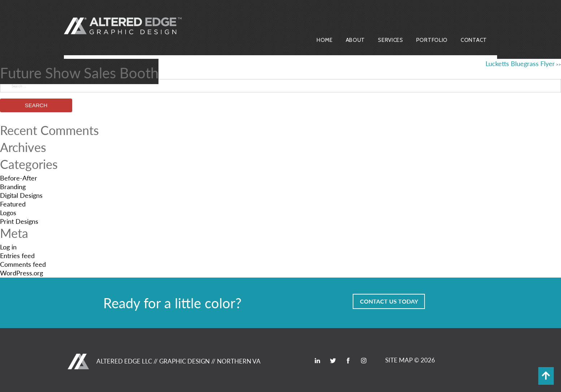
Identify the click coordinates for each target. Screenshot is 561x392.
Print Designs (19, 221)
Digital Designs (21, 195)
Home (325, 40)
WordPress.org (21, 273)
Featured (13, 204)
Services (391, 40)
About (356, 40)
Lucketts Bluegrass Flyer (520, 63)
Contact (474, 40)
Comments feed (23, 264)
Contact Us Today (389, 301)
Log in (8, 247)
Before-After (19, 178)
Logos (8, 212)
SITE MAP (399, 360)
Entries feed (17, 255)
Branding (13, 186)
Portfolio (432, 40)
